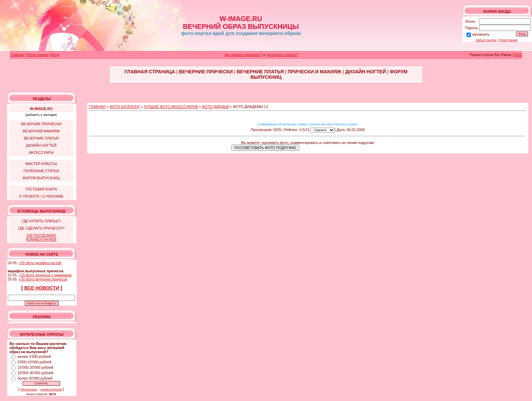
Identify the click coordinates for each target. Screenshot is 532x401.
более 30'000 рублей (35, 378)
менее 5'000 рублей (34, 357)
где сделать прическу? (243, 55)
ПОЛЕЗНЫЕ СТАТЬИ (41, 171)
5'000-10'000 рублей (34, 362)
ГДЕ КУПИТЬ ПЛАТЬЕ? (41, 221)
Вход (55, 55)
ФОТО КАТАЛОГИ (125, 107)
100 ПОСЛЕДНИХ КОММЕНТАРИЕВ (41, 237)
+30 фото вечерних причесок (43, 279)
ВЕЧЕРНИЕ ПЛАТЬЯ (41, 138)
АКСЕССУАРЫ (41, 152)
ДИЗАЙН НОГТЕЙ (41, 145)
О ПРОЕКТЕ (29, 196)
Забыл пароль (486, 40)
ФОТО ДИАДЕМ (215, 107)
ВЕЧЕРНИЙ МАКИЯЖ (41, 131)
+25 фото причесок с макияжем (45, 275)
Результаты (29, 389)
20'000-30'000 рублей (35, 373)
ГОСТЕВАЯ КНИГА (41, 189)
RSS (518, 55)
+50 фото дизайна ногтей (40, 263)
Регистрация (508, 40)
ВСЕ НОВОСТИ (42, 288)
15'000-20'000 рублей (35, 367)
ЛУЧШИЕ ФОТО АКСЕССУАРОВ (171, 107)
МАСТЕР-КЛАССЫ (41, 164)
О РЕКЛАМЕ (53, 196)
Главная (17, 55)
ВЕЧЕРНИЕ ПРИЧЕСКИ (41, 124)
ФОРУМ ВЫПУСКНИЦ (41, 178)
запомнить (481, 34)
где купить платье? (282, 55)
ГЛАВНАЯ (97, 107)
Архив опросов (51, 389)
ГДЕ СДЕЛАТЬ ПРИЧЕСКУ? (41, 228)
